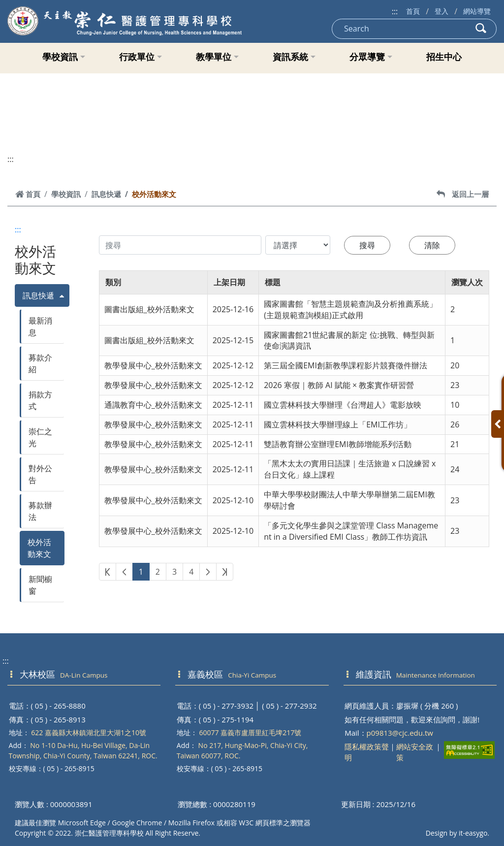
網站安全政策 (415, 752)
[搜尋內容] (180, 245)
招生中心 (444, 57)
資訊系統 (294, 57)
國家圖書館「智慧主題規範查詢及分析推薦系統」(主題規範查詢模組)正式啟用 (350, 309)
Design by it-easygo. (457, 833)
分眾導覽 (371, 57)
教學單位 (217, 57)
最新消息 (40, 326)
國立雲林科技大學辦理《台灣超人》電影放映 (343, 405)
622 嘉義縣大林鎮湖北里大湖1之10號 (89, 732)
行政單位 (141, 57)
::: (395, 11)
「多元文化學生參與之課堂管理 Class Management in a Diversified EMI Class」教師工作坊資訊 (351, 531)
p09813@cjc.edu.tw (400, 733)
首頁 (413, 11)
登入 (441, 11)
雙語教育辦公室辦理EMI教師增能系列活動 (338, 444)
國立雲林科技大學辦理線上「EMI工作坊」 (338, 424)
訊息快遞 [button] (38, 295)
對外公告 (40, 474)
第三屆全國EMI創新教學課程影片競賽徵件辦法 (346, 365)
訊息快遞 (106, 194)
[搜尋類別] (298, 245)
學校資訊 (64, 57)
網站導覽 (477, 11)
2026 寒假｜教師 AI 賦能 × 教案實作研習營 (339, 385)
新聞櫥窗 (40, 585)
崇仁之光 (40, 437)
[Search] (399, 29)
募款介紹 (40, 363)
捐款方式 (40, 400)
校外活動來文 (39, 548)
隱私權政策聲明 (367, 752)
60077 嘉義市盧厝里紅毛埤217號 (250, 732)
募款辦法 (40, 511)
